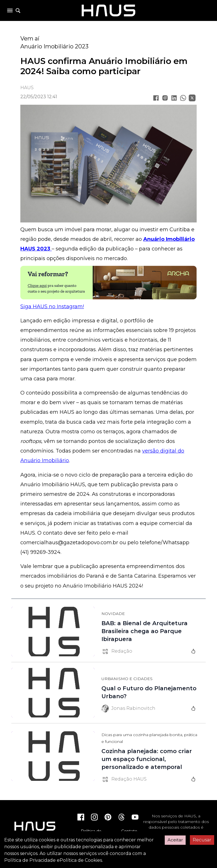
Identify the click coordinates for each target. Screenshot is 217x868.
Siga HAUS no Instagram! (52, 307)
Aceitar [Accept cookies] (175, 840)
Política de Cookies (81, 860)
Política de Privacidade (30, 860)
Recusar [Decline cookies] (202, 840)
